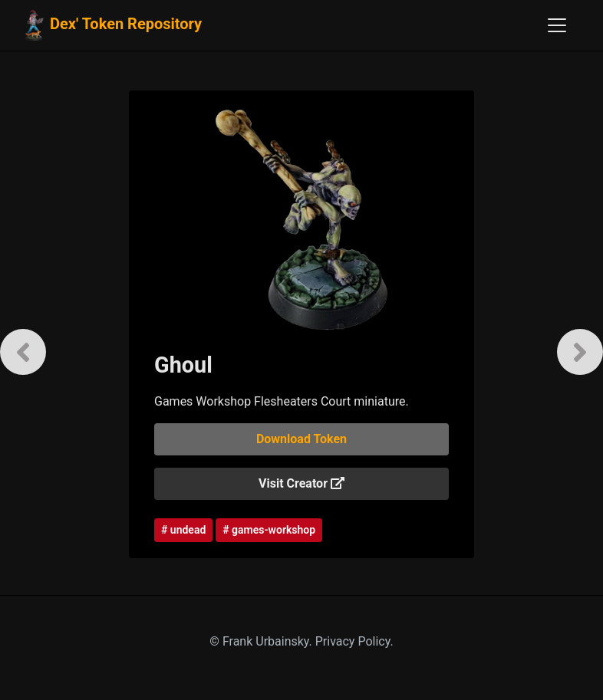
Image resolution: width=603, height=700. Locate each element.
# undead (183, 530)
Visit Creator (301, 483)
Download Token (301, 439)
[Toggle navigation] (557, 25)
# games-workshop (269, 530)
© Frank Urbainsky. (262, 641)
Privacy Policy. (354, 641)
